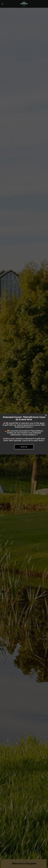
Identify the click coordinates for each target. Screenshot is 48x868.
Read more (24, 447)
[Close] (46, 415)
